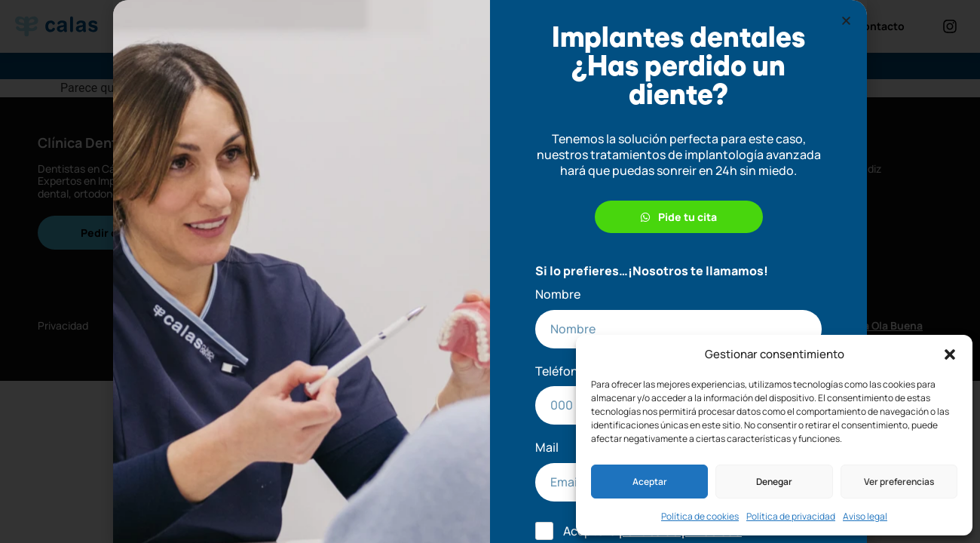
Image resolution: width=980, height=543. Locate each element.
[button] (950, 354)
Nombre (558, 295)
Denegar (774, 482)
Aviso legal (865, 516)
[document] (490, 271)
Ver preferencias (899, 482)
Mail (547, 448)
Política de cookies (700, 516)
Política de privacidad (791, 516)
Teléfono (560, 371)
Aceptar (650, 482)
